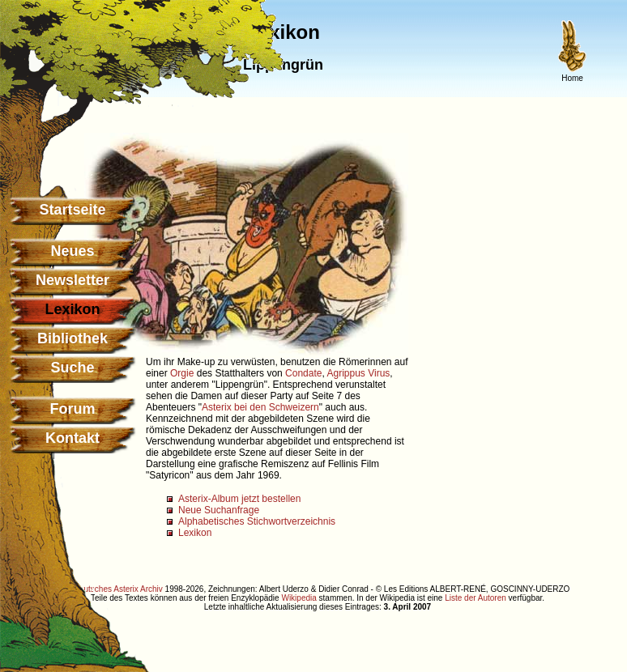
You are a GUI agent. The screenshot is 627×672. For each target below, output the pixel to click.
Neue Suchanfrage (219, 510)
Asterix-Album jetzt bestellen (239, 499)
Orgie (182, 373)
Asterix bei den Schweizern (260, 407)
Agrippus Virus (359, 373)
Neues (72, 251)
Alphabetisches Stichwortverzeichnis (257, 521)
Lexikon (195, 533)
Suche (72, 368)
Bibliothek (73, 338)
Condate (303, 373)
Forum (73, 409)
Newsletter (73, 280)
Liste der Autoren (476, 598)
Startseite (72, 210)
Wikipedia (299, 598)
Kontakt (73, 438)
